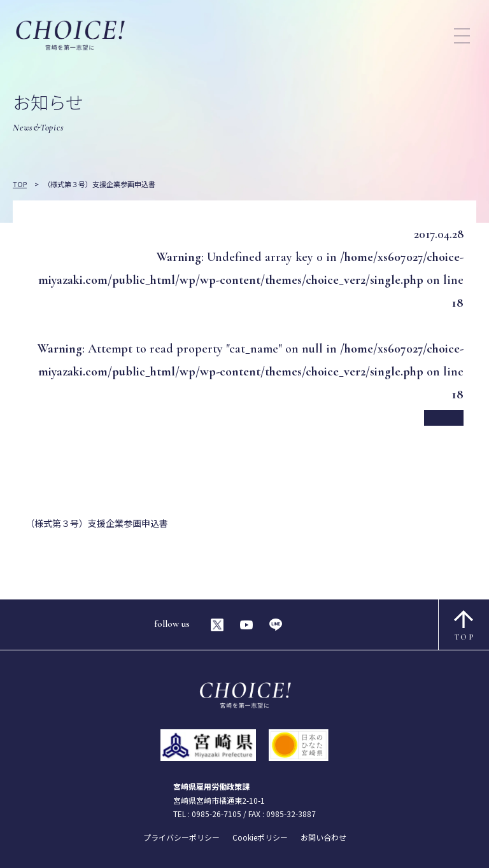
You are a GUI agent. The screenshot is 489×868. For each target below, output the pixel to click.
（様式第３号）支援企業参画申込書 (97, 523)
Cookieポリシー (260, 837)
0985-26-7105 (216, 814)
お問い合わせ (323, 837)
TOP (464, 626)
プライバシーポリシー (181, 837)
